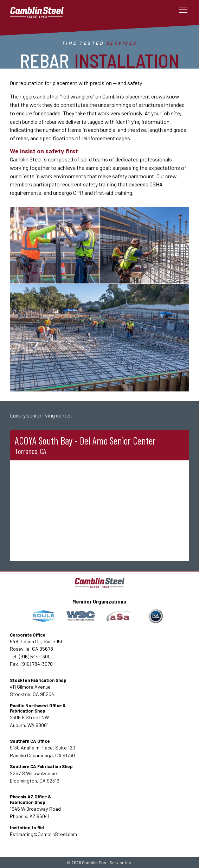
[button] (182, 10)
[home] (43, 10)
